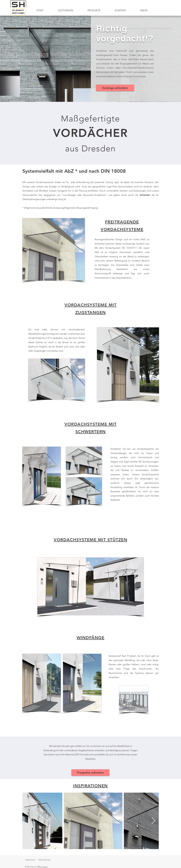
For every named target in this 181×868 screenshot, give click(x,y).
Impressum (30, 860)
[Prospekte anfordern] (90, 773)
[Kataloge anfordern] (115, 88)
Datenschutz (45, 860)
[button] (94, 10)
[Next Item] (153, 821)
